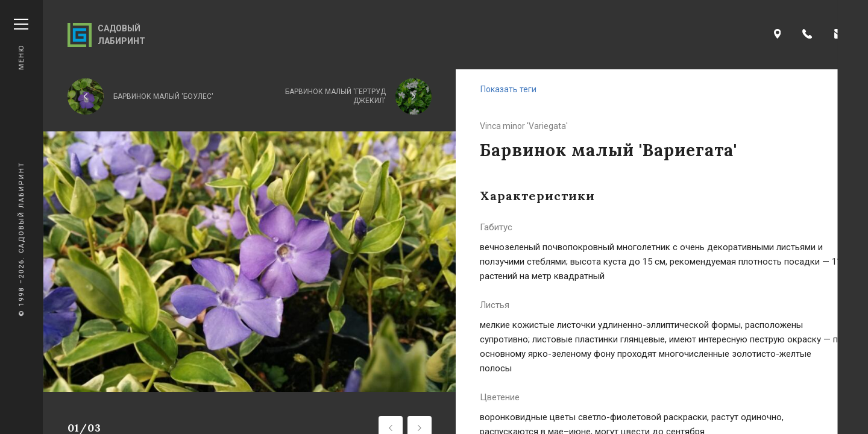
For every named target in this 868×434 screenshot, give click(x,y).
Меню (21, 44)
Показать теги (508, 89)
